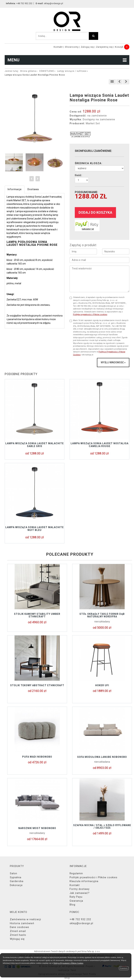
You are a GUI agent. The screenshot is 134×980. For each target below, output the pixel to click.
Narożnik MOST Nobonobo (37, 828)
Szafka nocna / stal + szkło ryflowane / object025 (102, 827)
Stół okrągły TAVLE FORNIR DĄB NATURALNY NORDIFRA (102, 615)
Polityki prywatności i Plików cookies (93, 877)
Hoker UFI (102, 685)
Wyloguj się (17, 939)
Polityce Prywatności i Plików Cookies (68, 963)
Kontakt (58, 47)
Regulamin (76, 873)
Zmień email (18, 931)
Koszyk (119, 47)
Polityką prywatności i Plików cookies (90, 315)
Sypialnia (16, 877)
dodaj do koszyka (95, 213)
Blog (72, 905)
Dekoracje (16, 885)
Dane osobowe (19, 927)
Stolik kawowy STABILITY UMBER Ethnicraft (37, 615)
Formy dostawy (80, 889)
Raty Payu (76, 897)
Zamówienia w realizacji (25, 919)
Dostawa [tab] (33, 189)
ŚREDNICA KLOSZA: (89, 163)
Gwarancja (76, 901)
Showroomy (72, 47)
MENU (67, 60)
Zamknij (124, 968)
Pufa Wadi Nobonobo (37, 757)
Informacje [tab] (15, 189)
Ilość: (79, 175)
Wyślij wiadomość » (113, 362)
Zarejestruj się (104, 47)
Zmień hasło (18, 935)
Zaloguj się (87, 47)
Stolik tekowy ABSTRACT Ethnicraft (37, 685)
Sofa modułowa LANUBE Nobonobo (102, 757)
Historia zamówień (22, 923)
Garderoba (17, 881)
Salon (14, 873)
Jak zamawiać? (80, 893)
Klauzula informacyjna (84, 881)
